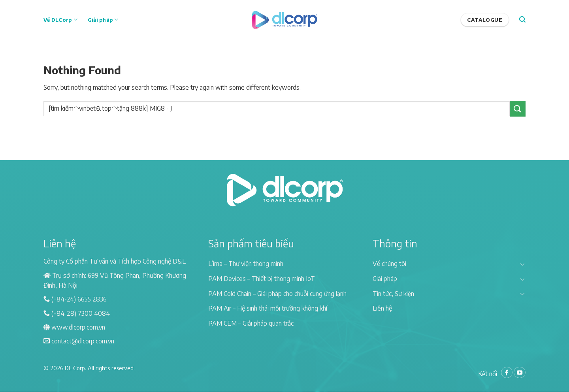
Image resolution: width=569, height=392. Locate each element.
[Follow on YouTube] (520, 373)
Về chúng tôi (389, 264)
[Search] (522, 20)
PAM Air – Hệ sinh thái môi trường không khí (268, 308)
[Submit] (518, 108)
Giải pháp (103, 20)
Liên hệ (382, 308)
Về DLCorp (60, 20)
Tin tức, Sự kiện (393, 294)
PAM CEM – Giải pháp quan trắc (251, 323)
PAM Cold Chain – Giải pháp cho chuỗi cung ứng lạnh (277, 294)
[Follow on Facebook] (507, 373)
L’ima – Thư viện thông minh (246, 264)
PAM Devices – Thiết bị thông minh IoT (262, 279)
